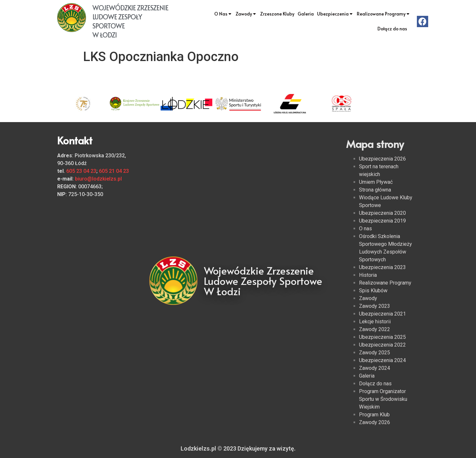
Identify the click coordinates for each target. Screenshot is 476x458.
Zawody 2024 (375, 368)
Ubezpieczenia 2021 (382, 314)
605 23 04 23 (81, 171)
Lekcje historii (375, 322)
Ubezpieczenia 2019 (382, 221)
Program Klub (374, 415)
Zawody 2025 (375, 353)
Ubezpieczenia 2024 (382, 360)
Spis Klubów (373, 291)
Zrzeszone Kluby (277, 14)
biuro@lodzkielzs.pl (98, 179)
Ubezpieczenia (335, 14)
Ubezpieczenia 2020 (382, 213)
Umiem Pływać (376, 182)
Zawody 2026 (375, 422)
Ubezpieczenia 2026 (382, 159)
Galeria (306, 14)
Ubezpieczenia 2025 (382, 337)
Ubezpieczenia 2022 (382, 345)
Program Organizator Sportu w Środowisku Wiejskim (383, 399)
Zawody (246, 14)
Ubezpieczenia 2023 (382, 267)
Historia (368, 275)
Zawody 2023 (375, 306)
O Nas (223, 14)
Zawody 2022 (375, 329)
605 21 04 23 (114, 171)
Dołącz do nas (392, 29)
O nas (365, 229)
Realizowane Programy (384, 14)
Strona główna (375, 190)
